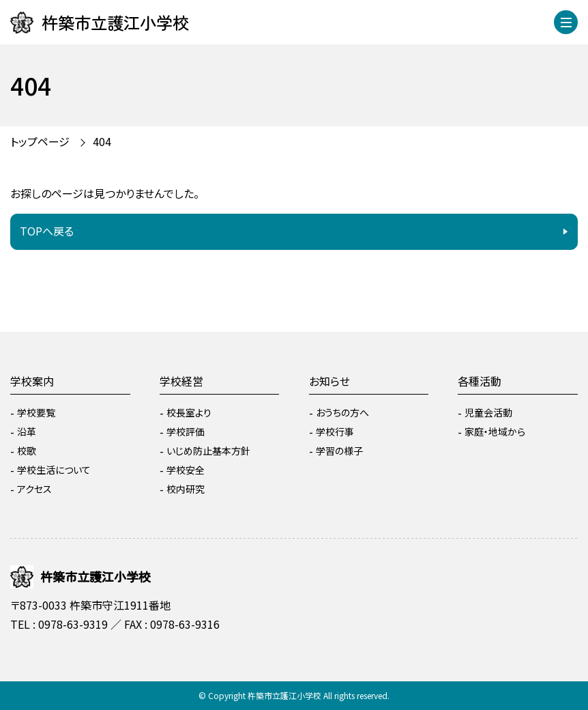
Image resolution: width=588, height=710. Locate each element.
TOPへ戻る (47, 231)
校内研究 (186, 489)
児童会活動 (488, 412)
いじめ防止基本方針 (208, 451)
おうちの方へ (342, 412)
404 (102, 141)
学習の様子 (339, 451)
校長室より (189, 412)
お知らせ (329, 381)
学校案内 (32, 381)
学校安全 (186, 470)
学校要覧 (36, 412)
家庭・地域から (495, 431)
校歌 (27, 451)
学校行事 (335, 431)
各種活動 (480, 381)
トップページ (40, 141)
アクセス (34, 489)
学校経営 (181, 381)
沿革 (27, 431)
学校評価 (186, 431)
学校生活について (54, 470)
